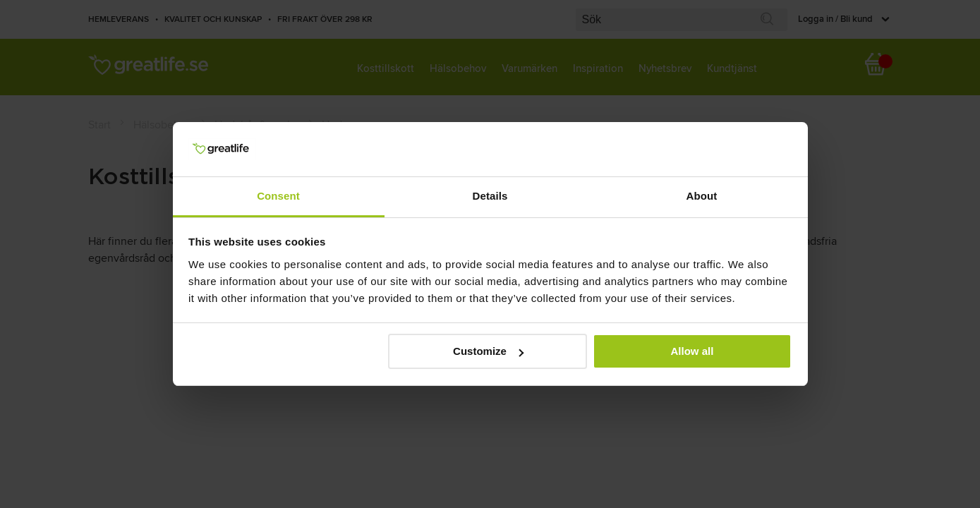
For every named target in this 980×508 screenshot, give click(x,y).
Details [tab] (490, 196)
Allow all (692, 351)
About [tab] (702, 196)
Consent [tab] (278, 196)
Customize (488, 351)
